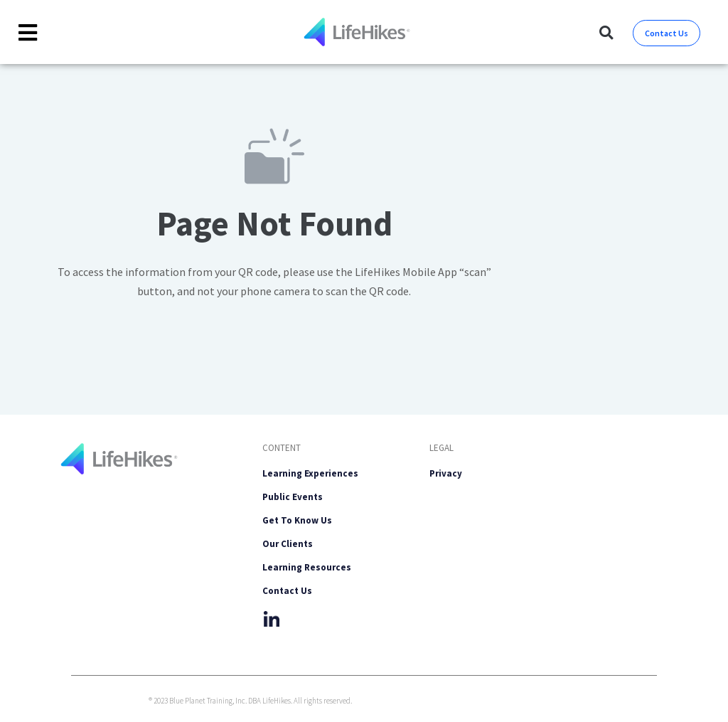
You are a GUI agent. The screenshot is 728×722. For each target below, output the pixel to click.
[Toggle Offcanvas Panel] (28, 32)
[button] (606, 33)
